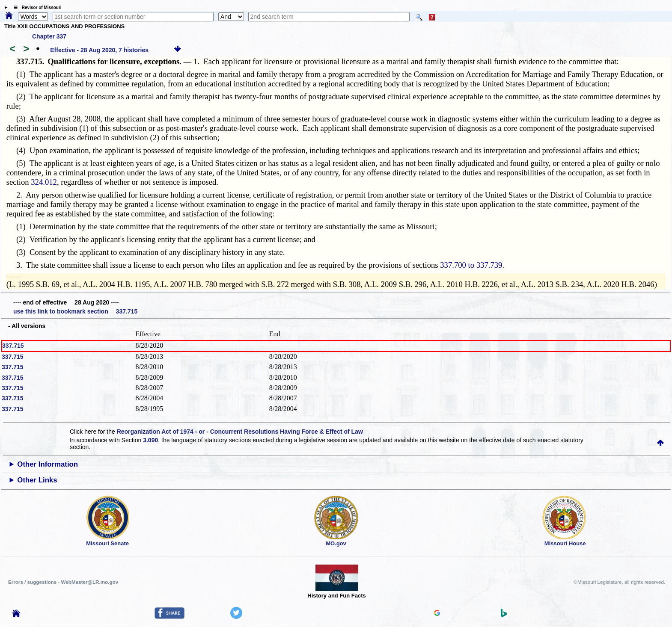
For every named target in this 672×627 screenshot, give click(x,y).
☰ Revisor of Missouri (36, 7)
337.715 (13, 346)
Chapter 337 (49, 36)
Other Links (37, 480)
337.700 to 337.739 (471, 265)
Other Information (48, 464)
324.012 (44, 182)
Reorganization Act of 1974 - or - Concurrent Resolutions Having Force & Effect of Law (240, 432)
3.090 (150, 440)
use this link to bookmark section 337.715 (75, 311)
